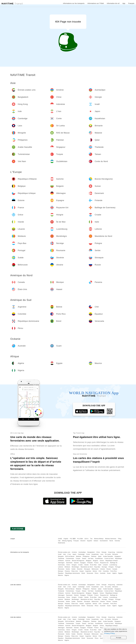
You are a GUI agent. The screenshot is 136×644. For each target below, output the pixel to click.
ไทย (91, 539)
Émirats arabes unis (64, 552)
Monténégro (75, 567)
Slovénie (80, 569)
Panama (67, 571)
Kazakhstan (95, 554)
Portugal (118, 567)
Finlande (90, 563)
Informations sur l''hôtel (96, 3)
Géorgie (104, 552)
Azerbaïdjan (82, 552)
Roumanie (61, 569)
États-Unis (75, 571)
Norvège (104, 567)
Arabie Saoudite (108, 556)
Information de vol (113, 3)
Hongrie (74, 565)
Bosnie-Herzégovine (78, 561)
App (124, 3)
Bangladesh (91, 552)
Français (76, 541)
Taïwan (84, 559)
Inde (64, 554)
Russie (109, 569)
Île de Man (93, 565)
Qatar (100, 556)
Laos (102, 554)
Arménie (74, 552)
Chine (98, 552)
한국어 (87, 539)
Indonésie (120, 552)
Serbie (68, 569)
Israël (60, 554)
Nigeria (67, 575)
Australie (103, 573)
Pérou (97, 573)
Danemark (69, 563)
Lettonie (60, 567)
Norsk (111, 541)
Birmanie (115, 554)
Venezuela (90, 573)
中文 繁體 (73, 539)
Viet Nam (91, 559)
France (96, 563)
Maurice (60, 575)
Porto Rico (114, 571)
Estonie (76, 563)
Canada (115, 569)
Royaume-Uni (104, 563)
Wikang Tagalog (67, 541)
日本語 (60, 539)
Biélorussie (95, 569)
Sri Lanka (108, 554)
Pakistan (94, 556)
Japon (74, 554)
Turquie (78, 559)
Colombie (106, 571)
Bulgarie (95, 561)
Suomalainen (104, 541)
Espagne (83, 563)
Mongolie (61, 556)
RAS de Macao (70, 556)
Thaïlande (61, 559)
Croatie (80, 565)
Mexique (61, 571)
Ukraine (103, 569)
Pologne (111, 567)
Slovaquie (87, 569)
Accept (119, 638)
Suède (73, 569)
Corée (88, 554)
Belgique (89, 561)
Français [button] (131, 3)
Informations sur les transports (74, 3)
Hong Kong (112, 552)
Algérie (114, 573)
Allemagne (61, 563)
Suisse (102, 561)
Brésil (83, 573)
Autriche (68, 561)
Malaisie (79, 556)
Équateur (61, 573)
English (66, 539)
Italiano (96, 541)
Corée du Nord (109, 559)
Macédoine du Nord (87, 567)
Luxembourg (113, 565)
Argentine (88, 571)
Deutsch (83, 541)
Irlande (86, 565)
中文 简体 (80, 539)
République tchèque (112, 561)
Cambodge (81, 554)
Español (90, 541)
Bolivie (95, 571)
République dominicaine (73, 573)
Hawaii (82, 571)
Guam (109, 573)
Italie (100, 565)
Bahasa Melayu (99, 539)
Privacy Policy (110, 633)
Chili (100, 571)
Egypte (120, 573)
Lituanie (105, 565)
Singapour (118, 556)
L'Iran (69, 554)
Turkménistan (70, 559)
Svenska (117, 541)
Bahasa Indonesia (111, 539)
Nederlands (61, 543)
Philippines (86, 556)
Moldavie (67, 567)
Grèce (68, 565)
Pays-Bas (97, 567)
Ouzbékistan (99, 559)
